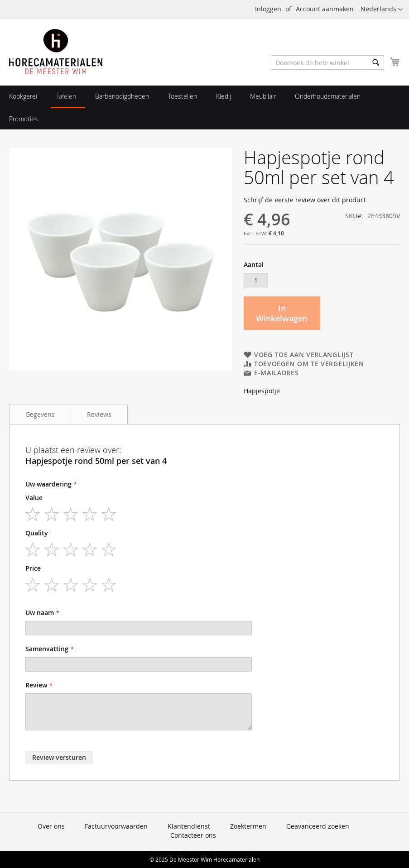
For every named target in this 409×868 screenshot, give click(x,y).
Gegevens (40, 414)
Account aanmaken (325, 9)
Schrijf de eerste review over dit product (305, 200)
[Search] (376, 62)
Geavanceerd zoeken (318, 826)
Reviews (99, 414)
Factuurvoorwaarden (116, 826)
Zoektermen (248, 826)
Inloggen (268, 9)
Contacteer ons (193, 835)
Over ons (51, 826)
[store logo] (56, 52)
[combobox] (327, 62)
